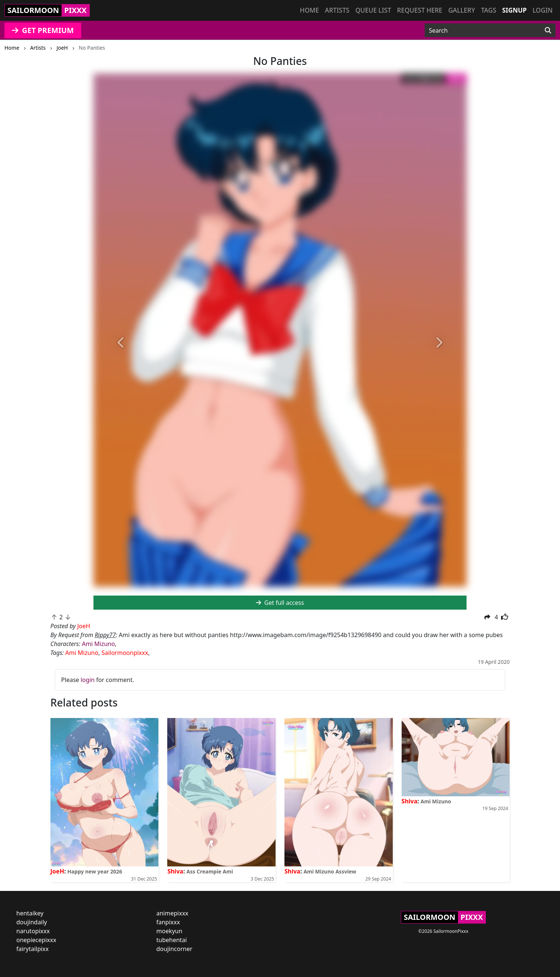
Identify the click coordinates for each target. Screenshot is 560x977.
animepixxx (172, 913)
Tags (489, 10)
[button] (121, 343)
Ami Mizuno (98, 644)
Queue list (373, 10)
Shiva (175, 871)
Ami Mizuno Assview (330, 871)
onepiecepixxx (36, 940)
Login (543, 10)
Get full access (280, 603)
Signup (514, 10)
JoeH (57, 871)
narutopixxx (33, 931)
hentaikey (30, 913)
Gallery (462, 10)
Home (309, 10)
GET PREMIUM (43, 30)
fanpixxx (168, 922)
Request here (420, 10)
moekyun (169, 931)
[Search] (548, 30)
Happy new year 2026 (95, 871)
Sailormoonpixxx (125, 653)
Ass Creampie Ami (210, 871)
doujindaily (32, 922)
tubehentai (172, 940)
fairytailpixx (32, 949)
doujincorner (174, 949)
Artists (337, 10)
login (88, 680)
